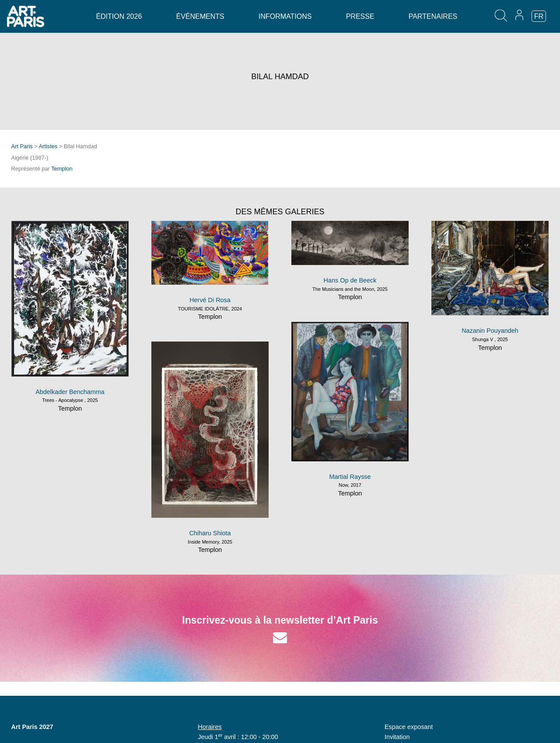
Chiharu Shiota (210, 533)
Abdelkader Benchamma (70, 392)
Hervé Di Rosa (210, 300)
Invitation (397, 737)
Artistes (48, 146)
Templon (62, 169)
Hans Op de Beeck (350, 280)
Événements (200, 16)
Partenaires (433, 16)
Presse (360, 16)
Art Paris (22, 146)
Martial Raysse (350, 477)
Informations (285, 16)
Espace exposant (409, 727)
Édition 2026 (119, 16)
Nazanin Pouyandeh (490, 331)
